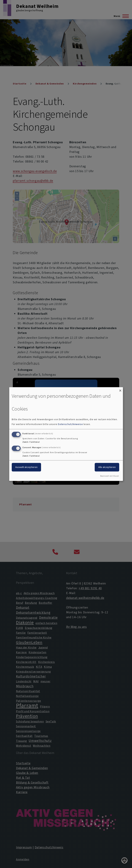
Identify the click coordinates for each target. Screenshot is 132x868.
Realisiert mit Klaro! (110, 476)
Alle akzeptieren (107, 467)
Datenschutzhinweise (70, 424)
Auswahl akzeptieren (26, 467)
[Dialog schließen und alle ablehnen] (120, 389)
